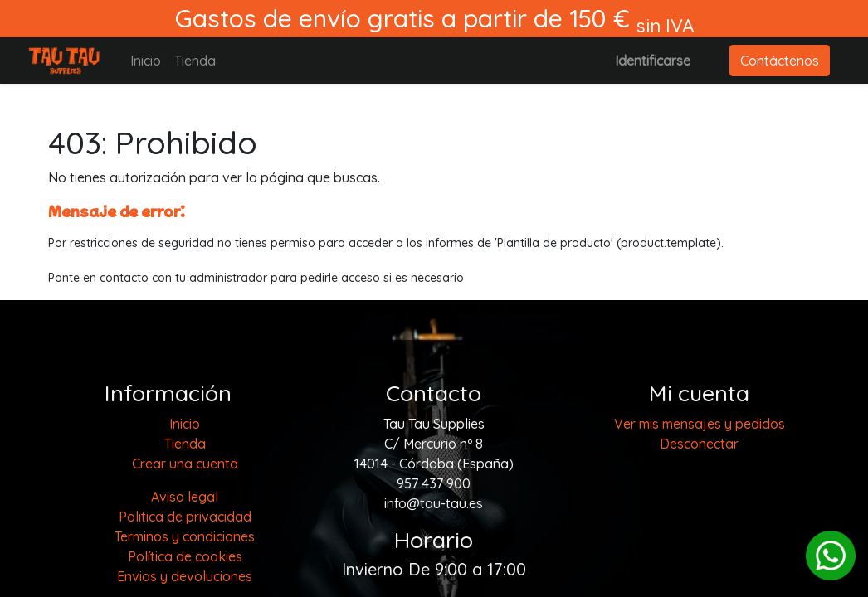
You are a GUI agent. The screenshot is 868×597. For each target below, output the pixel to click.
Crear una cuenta (185, 464)
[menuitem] (146, 61)
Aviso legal (185, 497)
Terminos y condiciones (185, 536)
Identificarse (653, 61)
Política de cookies (185, 556)
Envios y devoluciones (185, 576)
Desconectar (699, 444)
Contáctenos (780, 61)
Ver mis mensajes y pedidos (700, 424)
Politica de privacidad (185, 517)
